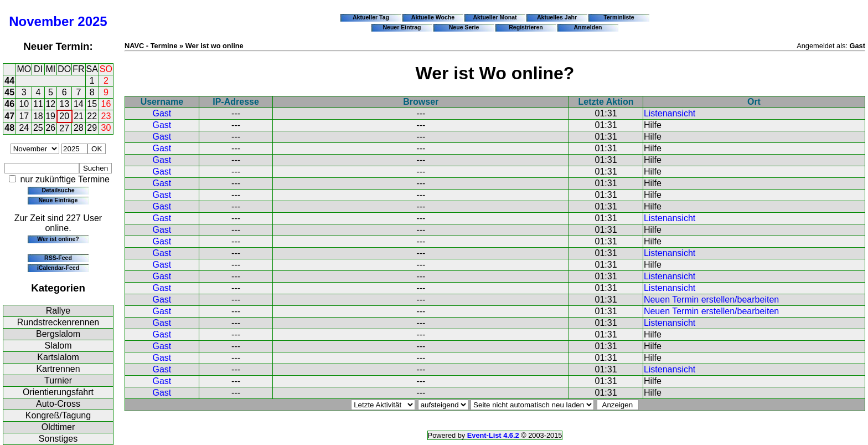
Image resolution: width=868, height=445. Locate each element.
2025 (92, 21)
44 (9, 81)
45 (9, 92)
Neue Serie (464, 27)
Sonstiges (58, 439)
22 (92, 116)
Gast (162, 113)
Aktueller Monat (495, 17)
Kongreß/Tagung (58, 415)
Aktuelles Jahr (557, 17)
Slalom (58, 346)
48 (9, 128)
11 (38, 104)
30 (106, 128)
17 (24, 116)
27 (64, 128)
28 (79, 128)
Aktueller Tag (371, 17)
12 (50, 104)
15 (92, 104)
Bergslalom (58, 334)
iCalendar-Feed (58, 268)
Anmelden (588, 27)
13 (64, 104)
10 (24, 104)
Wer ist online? (58, 239)
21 (79, 116)
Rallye (58, 311)
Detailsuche (58, 190)
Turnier (58, 380)
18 (38, 116)
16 (106, 104)
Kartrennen (58, 369)
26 (50, 128)
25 (38, 128)
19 (50, 116)
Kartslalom (58, 357)
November (41, 21)
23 (106, 116)
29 (92, 128)
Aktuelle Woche (433, 17)
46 (9, 104)
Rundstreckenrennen (58, 322)
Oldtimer (58, 427)
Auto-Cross (58, 404)
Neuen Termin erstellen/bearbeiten (711, 300)
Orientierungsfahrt (58, 392)
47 (9, 116)
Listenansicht (670, 113)
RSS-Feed (58, 258)
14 (79, 104)
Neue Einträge (58, 200)
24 (24, 128)
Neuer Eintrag (402, 27)
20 (64, 116)
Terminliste (619, 17)
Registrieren (526, 27)
